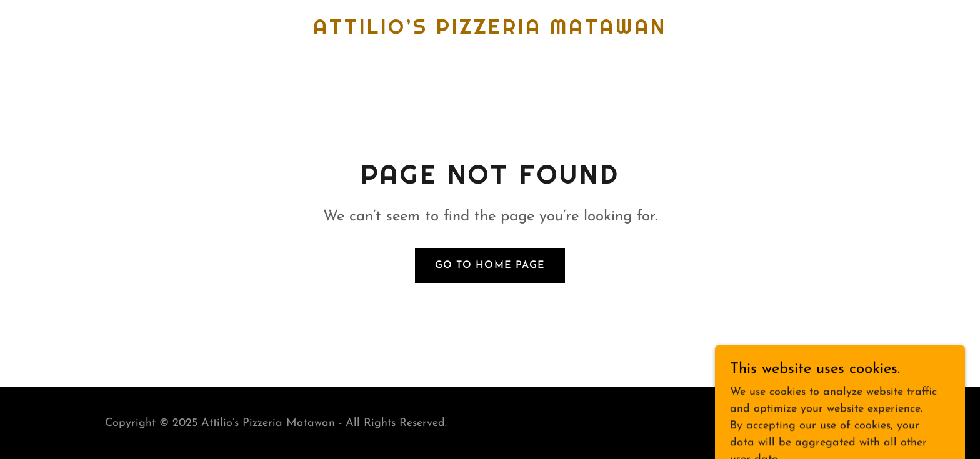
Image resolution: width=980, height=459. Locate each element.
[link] (490, 31)
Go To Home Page (490, 265)
